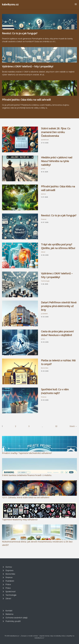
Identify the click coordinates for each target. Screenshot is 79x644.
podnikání (44, 314)
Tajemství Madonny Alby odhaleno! (20, 519)
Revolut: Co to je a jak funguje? (20, 33)
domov (43, 194)
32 (56, 426)
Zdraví (43, 252)
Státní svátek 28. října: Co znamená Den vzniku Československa (56, 132)
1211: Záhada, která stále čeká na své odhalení (26, 497)
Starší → (73, 426)
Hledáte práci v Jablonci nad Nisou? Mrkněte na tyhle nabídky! (57, 161)
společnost (45, 140)
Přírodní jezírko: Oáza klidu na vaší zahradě (26, 100)
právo (43, 339)
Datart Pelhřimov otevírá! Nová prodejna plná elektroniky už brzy (59, 306)
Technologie (45, 281)
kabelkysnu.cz (10, 4)
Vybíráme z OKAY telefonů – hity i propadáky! (28, 66)
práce (43, 169)
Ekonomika (45, 368)
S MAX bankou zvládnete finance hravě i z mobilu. (27, 475)
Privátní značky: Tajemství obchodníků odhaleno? (27, 453)
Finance (44, 219)
